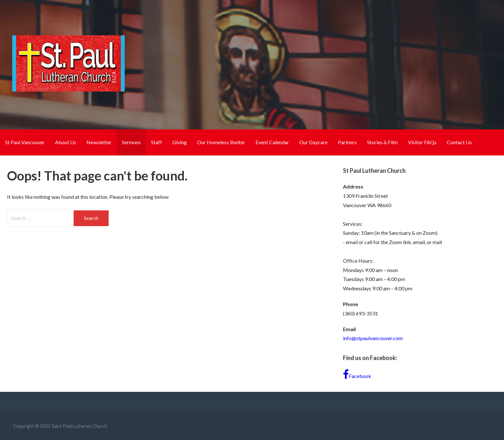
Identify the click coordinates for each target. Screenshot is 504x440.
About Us (66, 142)
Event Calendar (272, 142)
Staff (157, 142)
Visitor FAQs (422, 142)
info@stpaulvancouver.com (373, 338)
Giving (180, 142)
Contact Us (459, 142)
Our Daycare (313, 142)
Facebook (357, 374)
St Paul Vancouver (25, 142)
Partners (347, 142)
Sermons (131, 142)
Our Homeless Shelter (221, 142)
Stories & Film (382, 142)
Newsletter (99, 142)
